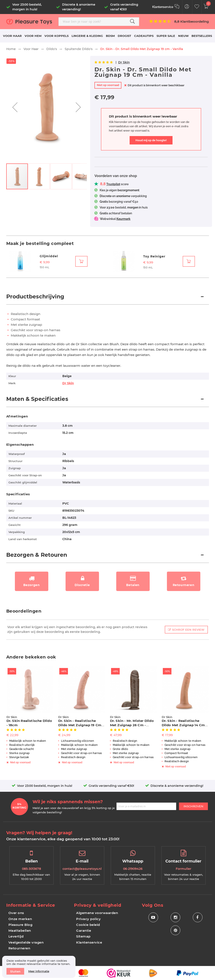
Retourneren (19, 948)
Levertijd (16, 936)
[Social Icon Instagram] (175, 917)
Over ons (16, 913)
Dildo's (52, 49)
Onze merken (20, 919)
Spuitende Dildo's (79, 49)
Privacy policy (88, 919)
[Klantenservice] (166, 7)
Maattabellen (20, 931)
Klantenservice (89, 942)
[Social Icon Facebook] (198, 917)
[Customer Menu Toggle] (187, 7)
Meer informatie (39, 971)
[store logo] (31, 21)
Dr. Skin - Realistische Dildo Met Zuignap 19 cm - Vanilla (81, 725)
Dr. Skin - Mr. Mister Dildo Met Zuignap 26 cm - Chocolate (132, 725)
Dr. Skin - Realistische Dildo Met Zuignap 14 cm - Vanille (184, 725)
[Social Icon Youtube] (153, 917)
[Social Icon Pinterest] (175, 930)
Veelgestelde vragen (26, 942)
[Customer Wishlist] (197, 7)
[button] (15, 107)
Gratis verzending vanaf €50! (111, 786)
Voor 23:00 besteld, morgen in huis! (45, 786)
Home (11, 49)
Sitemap (83, 936)
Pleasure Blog (20, 925)
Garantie (84, 931)
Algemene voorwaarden (97, 913)
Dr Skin (124, 62)
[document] (39, 967)
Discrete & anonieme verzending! (177, 786)
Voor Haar (31, 49)
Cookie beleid (88, 925)
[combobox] (99, 22)
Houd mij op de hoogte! (151, 140)
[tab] (108, 299)
